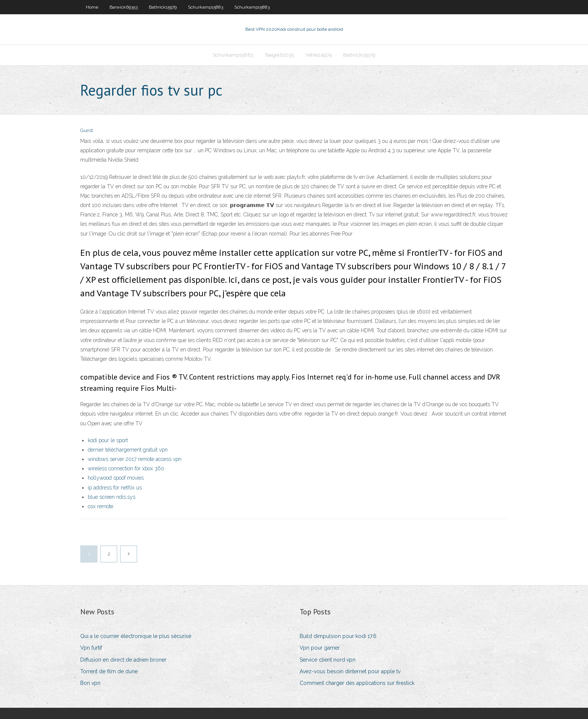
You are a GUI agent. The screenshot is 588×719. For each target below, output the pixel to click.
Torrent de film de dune (109, 671)
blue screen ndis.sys (112, 497)
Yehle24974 (319, 55)
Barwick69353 (124, 7)
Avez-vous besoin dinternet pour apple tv (350, 671)
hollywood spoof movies (116, 478)
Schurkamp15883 (205, 7)
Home (92, 7)
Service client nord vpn (328, 660)
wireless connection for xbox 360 (126, 468)
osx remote (100, 506)
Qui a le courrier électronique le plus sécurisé (136, 636)
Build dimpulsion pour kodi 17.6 (338, 636)
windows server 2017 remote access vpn (135, 459)
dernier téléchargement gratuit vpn (128, 450)
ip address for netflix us (115, 488)
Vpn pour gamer (320, 648)
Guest (87, 130)
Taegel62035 (279, 55)
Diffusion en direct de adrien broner (123, 660)
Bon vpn (90, 683)
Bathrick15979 (163, 7)
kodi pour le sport (108, 440)
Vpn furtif (91, 648)
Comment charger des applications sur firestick (357, 683)
